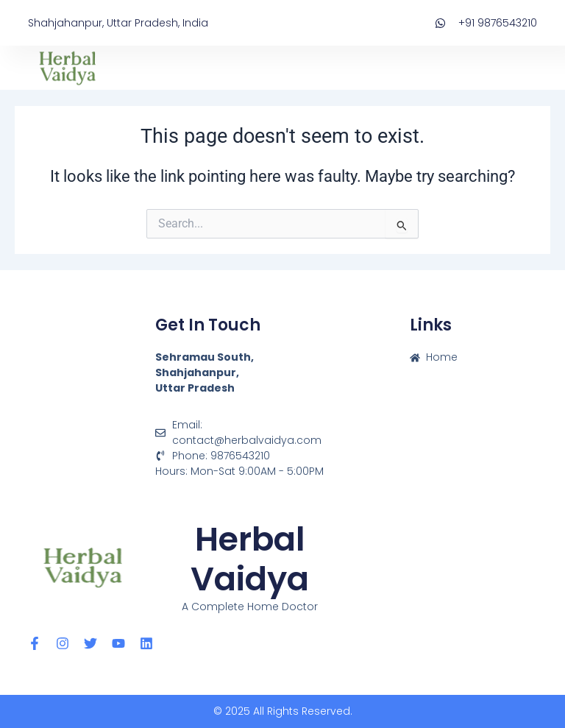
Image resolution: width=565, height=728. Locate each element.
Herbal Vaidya (250, 559)
